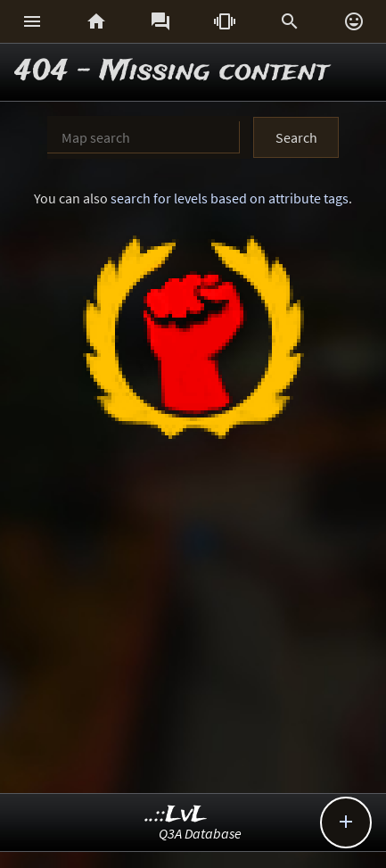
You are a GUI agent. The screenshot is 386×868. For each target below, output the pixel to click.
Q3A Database (200, 833)
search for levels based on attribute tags (230, 198)
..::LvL (176, 815)
